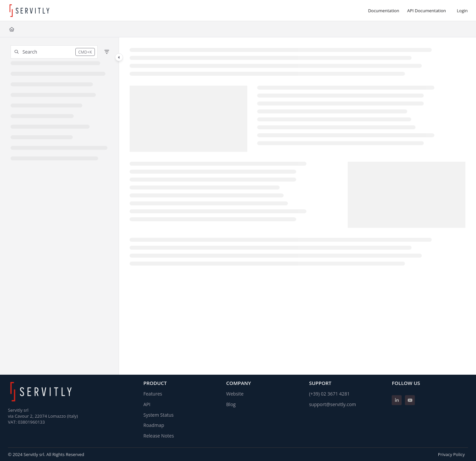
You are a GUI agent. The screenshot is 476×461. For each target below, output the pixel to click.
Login (462, 11)
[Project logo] (29, 11)
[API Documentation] (427, 11)
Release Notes (159, 436)
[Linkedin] (397, 400)
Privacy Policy (451, 454)
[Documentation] (383, 11)
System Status (159, 415)
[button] (54, 52)
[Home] (12, 29)
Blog (231, 404)
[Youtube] (410, 400)
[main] (297, 206)
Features (153, 394)
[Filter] (107, 52)
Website (235, 394)
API (147, 404)
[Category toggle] (119, 57)
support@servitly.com (333, 404)
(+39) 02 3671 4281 (329, 394)
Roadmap (154, 425)
